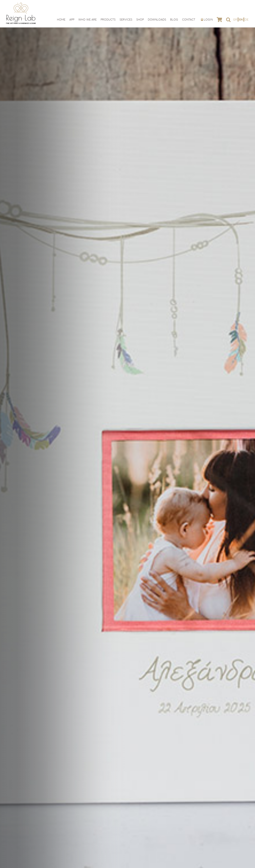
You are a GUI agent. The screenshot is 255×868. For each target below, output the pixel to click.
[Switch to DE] (247, 20)
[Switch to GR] (235, 20)
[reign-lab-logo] (21, 4)
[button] (228, 20)
